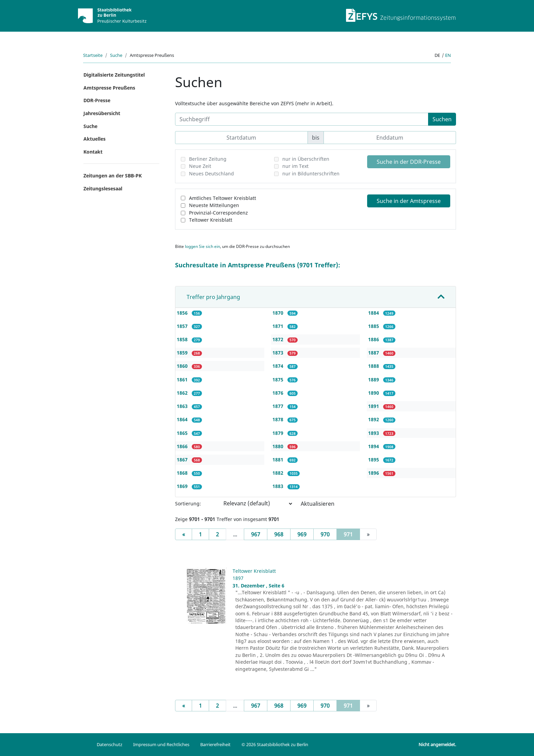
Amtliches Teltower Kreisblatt (223, 198)
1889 (374, 380)
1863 (183, 406)
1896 (374, 473)
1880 (279, 446)
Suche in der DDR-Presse (409, 162)
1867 (183, 460)
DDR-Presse (97, 100)
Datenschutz (109, 744)
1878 (279, 419)
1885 (374, 326)
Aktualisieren (318, 504)
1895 (374, 460)
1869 (183, 486)
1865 (183, 433)
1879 (279, 433)
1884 (374, 313)
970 (325, 534)
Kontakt (93, 152)
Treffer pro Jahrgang (213, 297)
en (448, 55)
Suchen (442, 119)
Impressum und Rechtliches (161, 744)
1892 (374, 419)
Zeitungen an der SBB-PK (113, 176)
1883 (279, 486)
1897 (238, 578)
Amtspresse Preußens (109, 88)
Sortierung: (188, 503)
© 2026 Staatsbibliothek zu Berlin (275, 744)
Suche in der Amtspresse (409, 201)
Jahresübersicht (102, 113)
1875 (279, 380)
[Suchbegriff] (302, 119)
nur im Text (295, 166)
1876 (279, 393)
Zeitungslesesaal (103, 188)
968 (279, 534)
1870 (279, 313)
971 (352, 534)
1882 (279, 473)
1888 (374, 366)
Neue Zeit (200, 166)
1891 (374, 406)
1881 (279, 460)
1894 (374, 446)
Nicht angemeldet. (437, 744)
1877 (279, 406)
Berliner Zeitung (208, 159)
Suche (116, 55)
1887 (374, 353)
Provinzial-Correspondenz (218, 213)
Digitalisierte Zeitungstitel (114, 75)
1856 (183, 313)
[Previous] (184, 534)
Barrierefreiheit (215, 744)
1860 (183, 366)
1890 (374, 393)
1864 (183, 419)
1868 (183, 473)
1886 (374, 339)
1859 (183, 353)
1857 (183, 326)
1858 (183, 339)
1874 (279, 366)
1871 (279, 326)
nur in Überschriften (306, 159)
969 (302, 534)
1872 (279, 339)
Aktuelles (95, 139)
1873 (279, 353)
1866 (183, 446)
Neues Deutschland (211, 174)
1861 (183, 380)
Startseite (93, 55)
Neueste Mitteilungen (214, 205)
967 (256, 534)
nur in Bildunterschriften (311, 174)
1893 (374, 433)
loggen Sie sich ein (202, 246)
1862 (183, 393)
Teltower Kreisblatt (211, 220)
